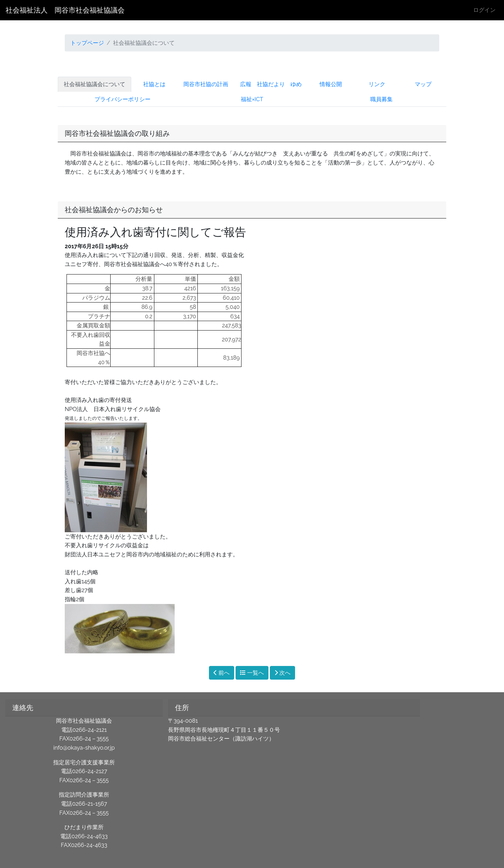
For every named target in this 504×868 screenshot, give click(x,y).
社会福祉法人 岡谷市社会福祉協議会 (65, 10)
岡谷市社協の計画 (206, 84)
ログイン (484, 10)
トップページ (87, 43)
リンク (377, 84)
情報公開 (331, 84)
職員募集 (381, 99)
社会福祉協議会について (94, 84)
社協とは (154, 84)
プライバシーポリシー (122, 99)
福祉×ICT (252, 99)
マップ (423, 84)
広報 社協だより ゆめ (271, 84)
